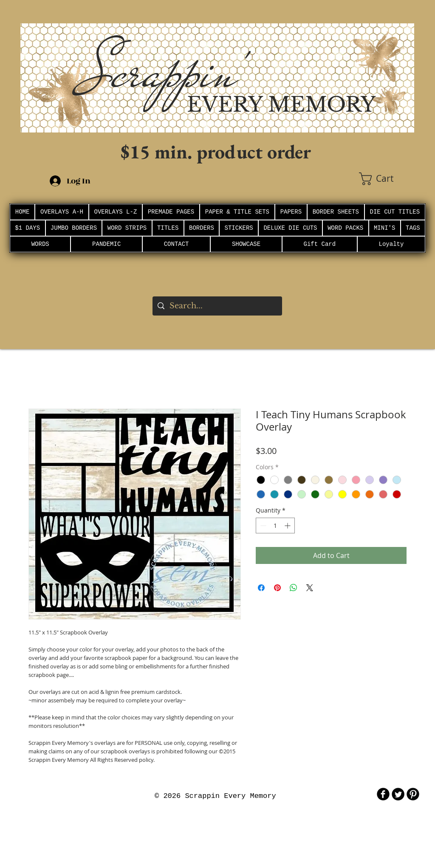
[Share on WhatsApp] (294, 588)
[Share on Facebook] (261, 588)
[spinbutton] (275, 526)
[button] (387, 179)
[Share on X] (310, 588)
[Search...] (217, 306)
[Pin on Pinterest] (277, 588)
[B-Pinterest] (413, 794)
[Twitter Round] (398, 794)
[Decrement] (262, 526)
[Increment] (288, 526)
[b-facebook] (383, 794)
